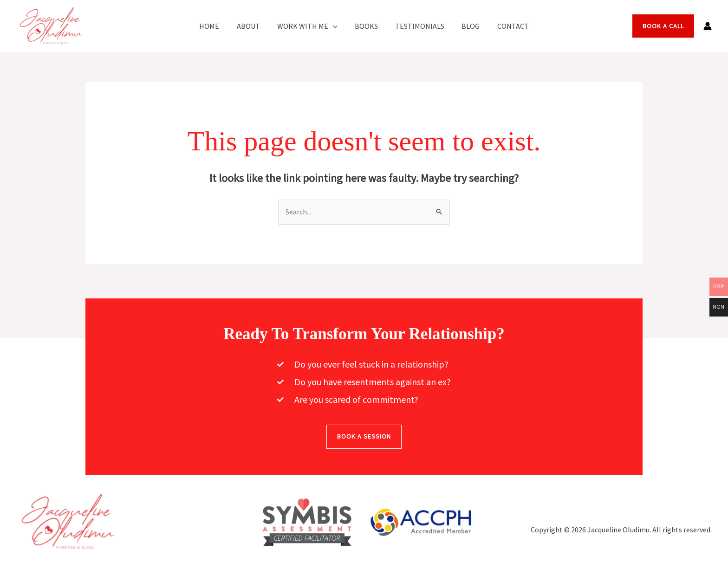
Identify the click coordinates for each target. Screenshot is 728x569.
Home (217, 26)
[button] (335, 26)
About (253, 26)
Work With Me (310, 26)
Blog (466, 26)
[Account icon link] (708, 26)
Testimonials (417, 26)
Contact (506, 26)
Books (366, 26)
